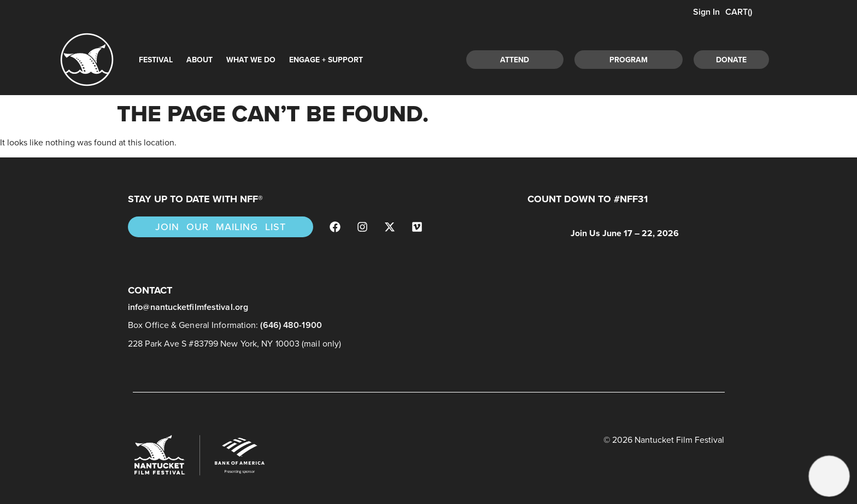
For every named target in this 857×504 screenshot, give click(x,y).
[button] (829, 476)
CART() (739, 12)
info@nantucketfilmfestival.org (188, 307)
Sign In (705, 12)
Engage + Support (326, 60)
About (199, 60)
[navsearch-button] (794, 58)
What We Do (251, 60)
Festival (156, 60)
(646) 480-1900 (291, 325)
